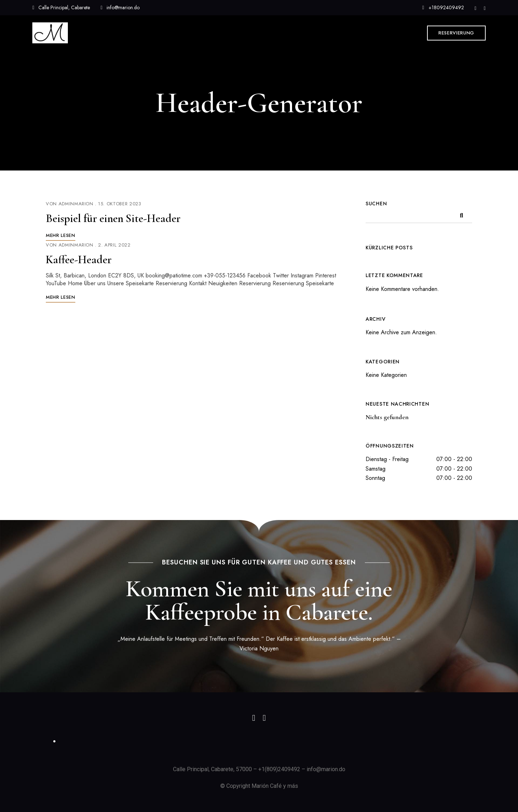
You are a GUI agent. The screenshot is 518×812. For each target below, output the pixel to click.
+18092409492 (443, 7)
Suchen (376, 204)
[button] (456, 33)
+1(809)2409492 (279, 769)
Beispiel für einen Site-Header (113, 218)
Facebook (485, 9)
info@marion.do (120, 7)
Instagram (476, 9)
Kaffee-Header (79, 259)
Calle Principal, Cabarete (61, 7)
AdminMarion (76, 204)
